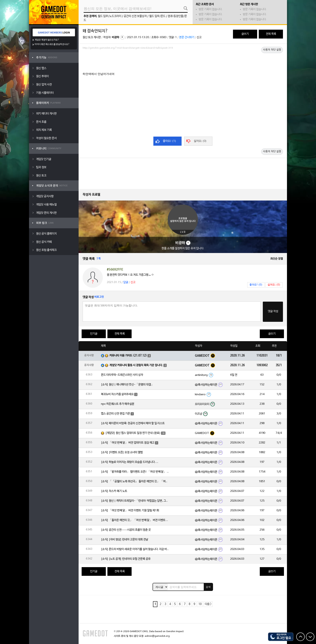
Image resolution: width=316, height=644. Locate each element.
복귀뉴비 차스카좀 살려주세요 (117, 394)
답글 (126, 282)
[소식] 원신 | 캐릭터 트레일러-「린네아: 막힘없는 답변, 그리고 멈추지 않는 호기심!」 (135, 501)
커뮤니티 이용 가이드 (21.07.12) (128, 356)
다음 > (208, 604)
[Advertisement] (183, 62)
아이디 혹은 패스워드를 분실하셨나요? (52, 44)
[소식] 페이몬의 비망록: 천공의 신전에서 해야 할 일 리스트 (133, 423)
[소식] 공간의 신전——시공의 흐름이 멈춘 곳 (126, 530)
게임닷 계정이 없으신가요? (47, 40)
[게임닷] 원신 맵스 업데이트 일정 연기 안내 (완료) (133, 433)
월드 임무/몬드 (157, 16)
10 (200, 604)
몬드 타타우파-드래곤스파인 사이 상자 (122, 375)
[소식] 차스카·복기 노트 (114, 491)
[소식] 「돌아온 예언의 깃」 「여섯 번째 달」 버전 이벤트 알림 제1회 (135, 520)
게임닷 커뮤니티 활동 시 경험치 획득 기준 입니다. (136, 365)
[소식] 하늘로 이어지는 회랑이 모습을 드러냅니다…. (130, 462)
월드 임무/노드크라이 (110, 16)
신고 (199, 37)
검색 (208, 587)
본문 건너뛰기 (187, 37)
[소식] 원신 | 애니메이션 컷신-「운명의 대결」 (127, 385)
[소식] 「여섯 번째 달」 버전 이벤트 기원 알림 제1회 (130, 511)
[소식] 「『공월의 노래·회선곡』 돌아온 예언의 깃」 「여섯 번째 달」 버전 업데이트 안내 (135, 481)
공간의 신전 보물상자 (135, 16)
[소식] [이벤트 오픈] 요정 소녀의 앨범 (122, 452)
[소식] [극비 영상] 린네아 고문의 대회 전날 (125, 540)
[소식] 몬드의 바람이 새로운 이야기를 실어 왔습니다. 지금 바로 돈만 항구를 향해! (135, 549)
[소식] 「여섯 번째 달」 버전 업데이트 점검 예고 (128, 443)
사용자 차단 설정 (272, 50)
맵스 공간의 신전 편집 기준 (115, 414)
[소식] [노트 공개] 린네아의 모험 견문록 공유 (126, 559)
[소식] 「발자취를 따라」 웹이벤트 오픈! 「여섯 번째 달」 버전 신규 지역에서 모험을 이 (135, 472)
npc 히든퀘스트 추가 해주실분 (118, 404)
